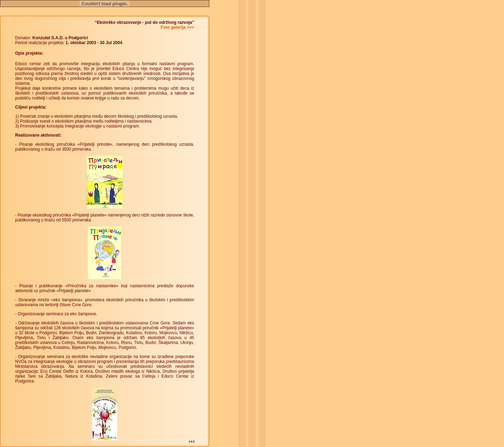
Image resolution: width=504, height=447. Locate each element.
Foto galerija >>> (177, 27)
